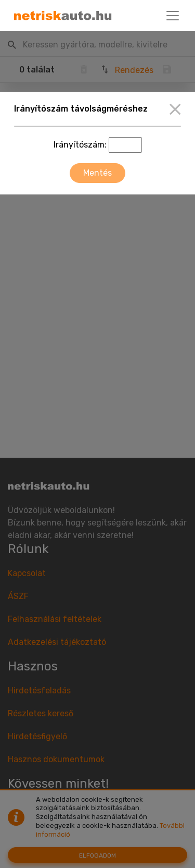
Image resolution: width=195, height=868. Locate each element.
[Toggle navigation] (173, 16)
